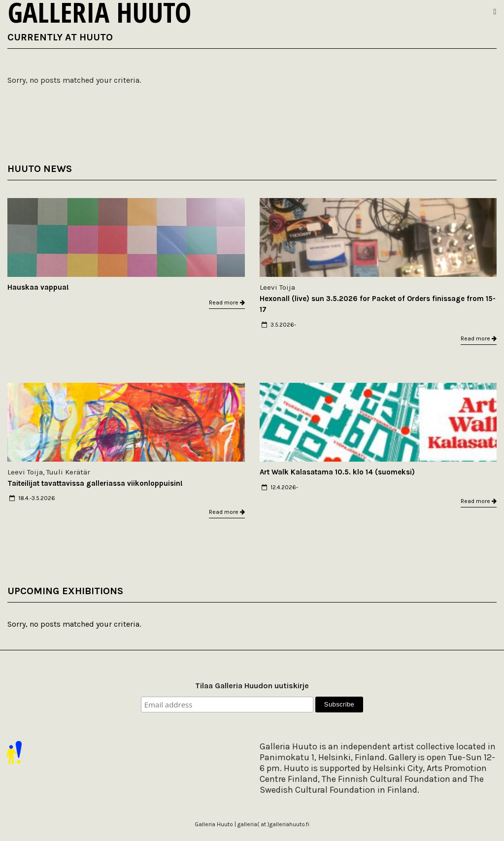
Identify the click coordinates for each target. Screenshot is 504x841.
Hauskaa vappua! (38, 287)
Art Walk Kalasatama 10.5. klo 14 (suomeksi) (337, 472)
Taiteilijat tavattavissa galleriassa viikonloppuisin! (95, 483)
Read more (227, 303)
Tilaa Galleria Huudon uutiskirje (252, 686)
